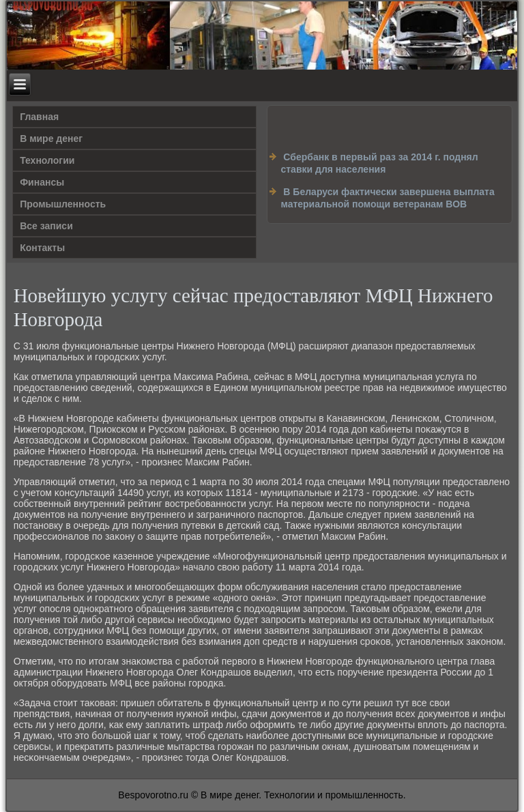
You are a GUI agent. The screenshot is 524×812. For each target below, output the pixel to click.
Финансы (42, 182)
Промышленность (63, 204)
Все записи (46, 226)
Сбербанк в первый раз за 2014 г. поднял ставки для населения (379, 163)
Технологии (47, 160)
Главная (39, 117)
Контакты (42, 248)
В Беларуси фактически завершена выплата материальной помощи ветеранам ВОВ (387, 198)
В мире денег (51, 139)
